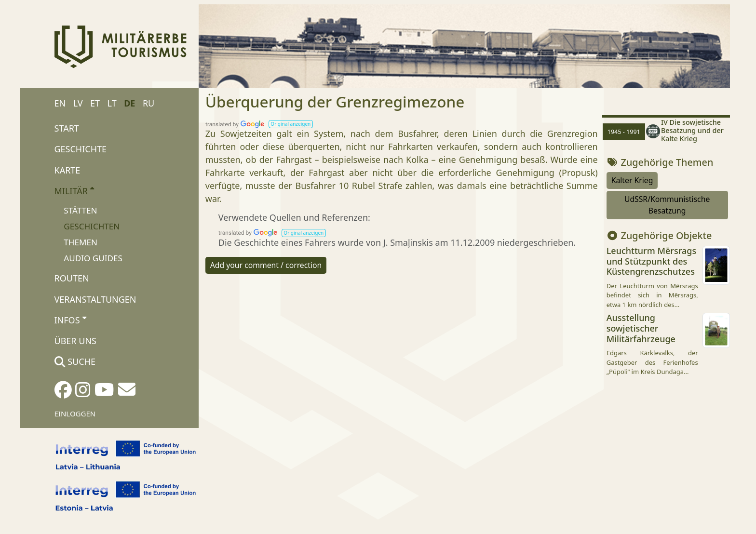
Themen (81, 242)
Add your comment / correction (266, 265)
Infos (70, 320)
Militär (74, 190)
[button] (291, 124)
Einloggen (75, 414)
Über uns (75, 341)
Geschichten (92, 226)
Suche (75, 361)
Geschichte (81, 149)
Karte (67, 170)
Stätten (80, 210)
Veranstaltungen (95, 299)
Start (67, 128)
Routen (72, 278)
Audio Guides (93, 258)
